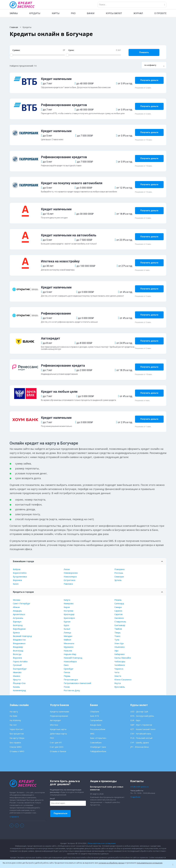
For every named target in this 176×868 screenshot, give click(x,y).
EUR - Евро (135, 720)
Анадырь (17, 611)
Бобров (17, 569)
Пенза (67, 672)
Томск (117, 636)
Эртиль (118, 580)
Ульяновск (119, 647)
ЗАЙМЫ (14, 13)
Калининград (19, 690)
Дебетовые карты (58, 734)
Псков (67, 687)
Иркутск (17, 680)
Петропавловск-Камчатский (77, 683)
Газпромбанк (96, 720)
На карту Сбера (17, 738)
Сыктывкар (120, 625)
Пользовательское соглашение (102, 843)
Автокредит (55, 720)
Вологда (17, 654)
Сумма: (16, 50)
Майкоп (67, 640)
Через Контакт (17, 729)
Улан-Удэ (119, 643)
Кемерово (69, 603)
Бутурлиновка (20, 577)
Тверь (117, 632)
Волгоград (18, 651)
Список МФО (16, 747)
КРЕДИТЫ (35, 13)
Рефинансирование (59, 716)
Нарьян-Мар (70, 654)
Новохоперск (70, 577)
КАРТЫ (56, 13)
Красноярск (69, 618)
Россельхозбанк (98, 729)
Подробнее (135, 797)
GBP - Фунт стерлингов (141, 725)
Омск (66, 665)
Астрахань (18, 618)
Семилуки (119, 577)
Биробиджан (19, 629)
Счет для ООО (57, 747)
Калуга (67, 600)
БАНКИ (91, 13)
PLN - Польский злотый (141, 738)
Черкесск (119, 669)
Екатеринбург (20, 669)
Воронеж (17, 580)
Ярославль (120, 687)
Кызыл (67, 629)
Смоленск (119, 618)
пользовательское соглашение (150, 863)
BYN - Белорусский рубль (142, 716)
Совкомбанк (96, 743)
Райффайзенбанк (98, 751)
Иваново (17, 672)
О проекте (14, 817)
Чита (117, 672)
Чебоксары (120, 661)
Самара (118, 607)
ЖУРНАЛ (138, 13)
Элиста (118, 676)
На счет (13, 725)
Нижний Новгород (73, 658)
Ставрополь (120, 622)
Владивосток (19, 640)
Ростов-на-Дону (72, 690)
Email (52, 799)
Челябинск (120, 665)
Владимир (18, 647)
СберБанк (95, 712)
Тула (117, 640)
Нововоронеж (71, 573)
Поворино (119, 569)
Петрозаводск (71, 680)
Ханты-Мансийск (123, 658)
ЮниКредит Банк (98, 747)
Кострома (68, 611)
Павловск (68, 584)
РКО (73, 13)
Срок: (71, 50)
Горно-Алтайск (20, 661)
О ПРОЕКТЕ (160, 13)
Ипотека (54, 725)
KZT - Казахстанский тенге (143, 729)
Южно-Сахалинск (123, 680)
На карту (14, 712)
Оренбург (69, 669)
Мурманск (69, 647)
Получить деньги (149, 80)
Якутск (118, 683)
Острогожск (70, 580)
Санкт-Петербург (22, 603)
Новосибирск (70, 661)
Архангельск (19, 614)
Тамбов (118, 629)
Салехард (119, 603)
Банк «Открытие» (98, 738)
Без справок (15, 743)
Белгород (18, 625)
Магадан (68, 636)
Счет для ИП (56, 743)
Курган (67, 622)
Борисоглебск (20, 573)
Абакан (16, 607)
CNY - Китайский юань (141, 734)
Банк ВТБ (94, 716)
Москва (16, 600)
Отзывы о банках (58, 751)
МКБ (92, 734)
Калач (16, 584)
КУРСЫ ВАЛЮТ (114, 13)
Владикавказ (19, 643)
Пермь (67, 676)
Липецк (67, 632)
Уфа (116, 651)
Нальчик (68, 651)
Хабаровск (119, 654)
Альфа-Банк (96, 725)
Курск (66, 625)
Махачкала (69, 643)
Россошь (119, 573)
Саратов (118, 614)
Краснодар (69, 614)
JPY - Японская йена (139, 747)
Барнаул (17, 622)
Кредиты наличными (59, 712)
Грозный (17, 665)
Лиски (67, 569)
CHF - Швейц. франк (140, 743)
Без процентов (17, 734)
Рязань (118, 600)
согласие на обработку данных (111, 863)
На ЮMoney (15, 720)
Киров (67, 607)
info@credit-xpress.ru (139, 787)
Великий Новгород (22, 636)
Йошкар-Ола (19, 683)
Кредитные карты (58, 729)
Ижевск (17, 676)
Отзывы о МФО (17, 751)
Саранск (118, 611)
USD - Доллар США (139, 712)
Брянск (16, 632)
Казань (16, 687)
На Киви (13, 716)
